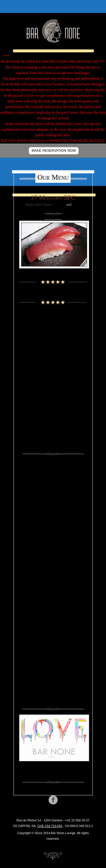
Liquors (53, 381)
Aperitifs (53, 327)
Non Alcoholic (53, 605)
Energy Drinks (53, 544)
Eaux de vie (53, 365)
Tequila (53, 404)
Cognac (53, 358)
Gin (53, 552)
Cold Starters (53, 529)
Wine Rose (53, 434)
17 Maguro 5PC (53, 197)
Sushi (76, 204)
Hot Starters (53, 567)
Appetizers (53, 483)
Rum (53, 388)
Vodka (53, 411)
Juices (53, 575)
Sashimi (59, 204)
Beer (53, 335)
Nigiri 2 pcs (53, 598)
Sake (53, 396)
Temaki (53, 651)
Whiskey (53, 419)
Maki (53, 590)
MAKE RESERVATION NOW (54, 151)
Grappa (53, 373)
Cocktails (53, 350)
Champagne (53, 343)
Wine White (53, 442)
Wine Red (53, 427)
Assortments (53, 491)
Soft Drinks (53, 636)
